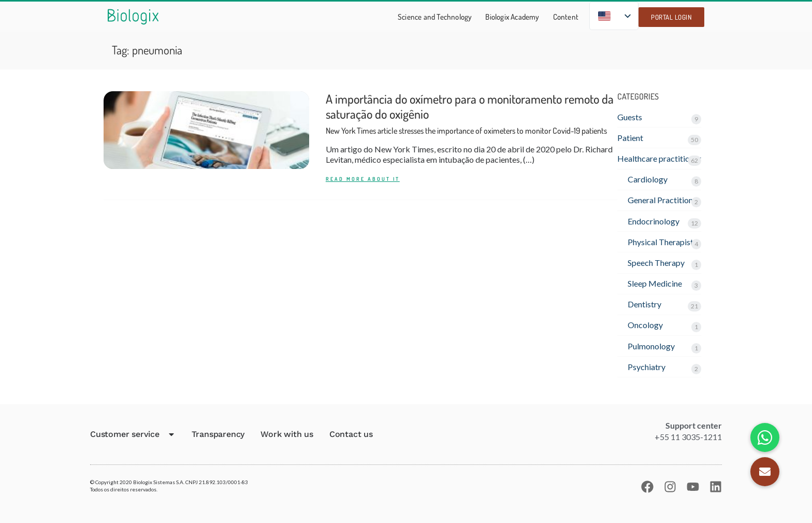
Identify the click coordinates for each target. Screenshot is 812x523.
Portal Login (671, 17)
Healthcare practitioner (659, 158)
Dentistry (644, 304)
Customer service (133, 434)
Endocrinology (654, 221)
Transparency (218, 434)
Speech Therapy (656, 263)
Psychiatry (647, 367)
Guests (630, 117)
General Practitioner (664, 200)
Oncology (645, 325)
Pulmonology (651, 346)
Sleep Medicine (655, 283)
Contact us (351, 434)
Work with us (287, 434)
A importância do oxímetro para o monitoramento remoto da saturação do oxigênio (470, 114)
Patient (630, 138)
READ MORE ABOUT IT (363, 179)
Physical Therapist (661, 242)
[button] (765, 472)
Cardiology (648, 179)
